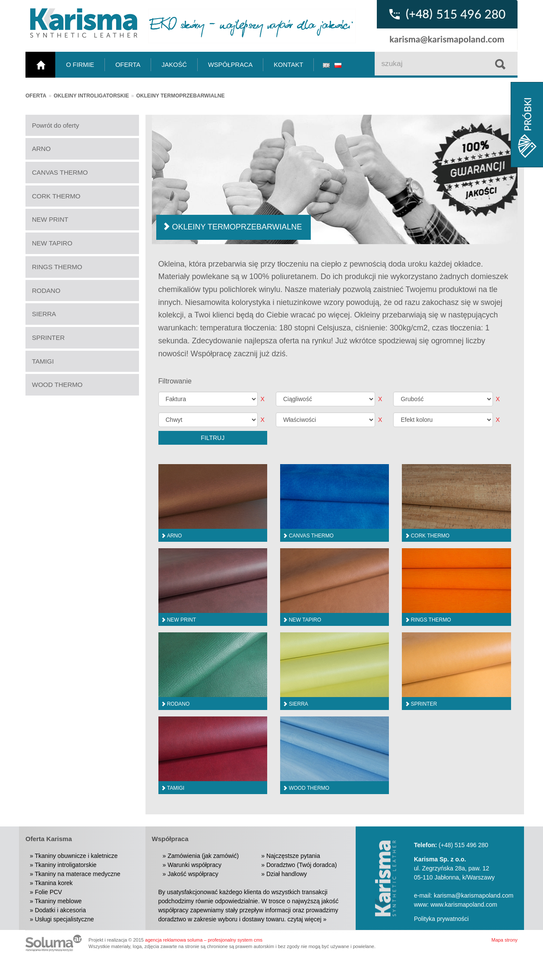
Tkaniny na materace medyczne (77, 874)
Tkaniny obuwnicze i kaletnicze (76, 856)
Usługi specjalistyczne (65, 919)
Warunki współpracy (194, 865)
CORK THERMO (56, 196)
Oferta (36, 96)
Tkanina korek (54, 883)
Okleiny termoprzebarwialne (181, 96)
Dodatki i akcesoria (60, 910)
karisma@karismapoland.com (474, 895)
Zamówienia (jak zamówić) (203, 856)
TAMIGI (43, 361)
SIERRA (44, 314)
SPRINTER (48, 338)
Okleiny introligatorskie (91, 96)
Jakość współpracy (193, 874)
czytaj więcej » (307, 919)
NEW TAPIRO (52, 243)
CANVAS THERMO (60, 172)
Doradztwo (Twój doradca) (301, 865)
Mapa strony (504, 940)
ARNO (41, 149)
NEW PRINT (50, 219)
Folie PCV (49, 892)
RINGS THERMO (57, 267)
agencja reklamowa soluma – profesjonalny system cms (204, 940)
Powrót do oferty (55, 125)
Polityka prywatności (441, 919)
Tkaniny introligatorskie (65, 865)
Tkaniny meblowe (58, 901)
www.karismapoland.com (464, 905)
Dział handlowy (287, 874)
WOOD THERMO (57, 385)
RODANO (46, 291)
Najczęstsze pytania (293, 856)
